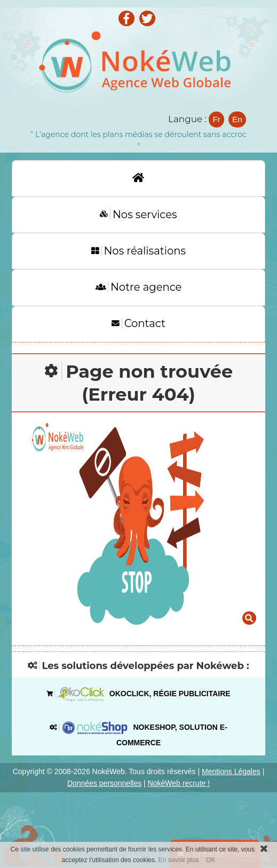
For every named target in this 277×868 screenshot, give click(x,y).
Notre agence (139, 287)
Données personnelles (104, 783)
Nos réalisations (138, 251)
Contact (138, 323)
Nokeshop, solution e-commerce (138, 733)
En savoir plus (179, 860)
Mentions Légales (231, 771)
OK (211, 860)
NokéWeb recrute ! (179, 783)
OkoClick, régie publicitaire (138, 694)
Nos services (138, 214)
